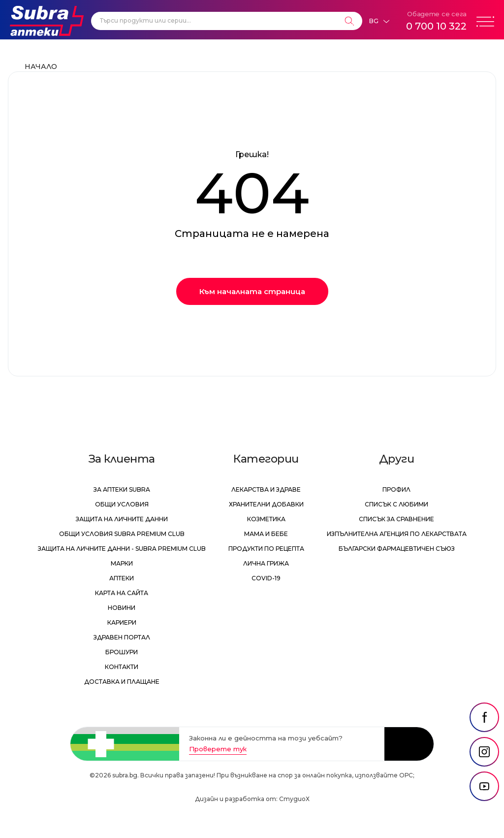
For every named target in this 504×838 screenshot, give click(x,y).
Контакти (122, 667)
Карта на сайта (122, 593)
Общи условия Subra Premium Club (122, 534)
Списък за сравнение (396, 519)
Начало (41, 67)
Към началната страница (252, 291)
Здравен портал (122, 637)
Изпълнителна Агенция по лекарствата (397, 534)
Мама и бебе (266, 534)
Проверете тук (218, 749)
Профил (396, 489)
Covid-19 (266, 578)
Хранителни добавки (266, 504)
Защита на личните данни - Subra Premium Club (122, 549)
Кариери (122, 622)
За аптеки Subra (122, 489)
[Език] (379, 21)
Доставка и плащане (122, 682)
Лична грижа (266, 563)
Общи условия (122, 504)
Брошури (122, 652)
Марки (122, 563)
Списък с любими (396, 504)
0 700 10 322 (436, 26)
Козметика (266, 519)
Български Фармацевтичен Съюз (397, 549)
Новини (122, 608)
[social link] (484, 717)
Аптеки (122, 578)
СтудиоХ (294, 799)
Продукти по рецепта (266, 549)
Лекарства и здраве (266, 489)
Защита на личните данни (122, 519)
